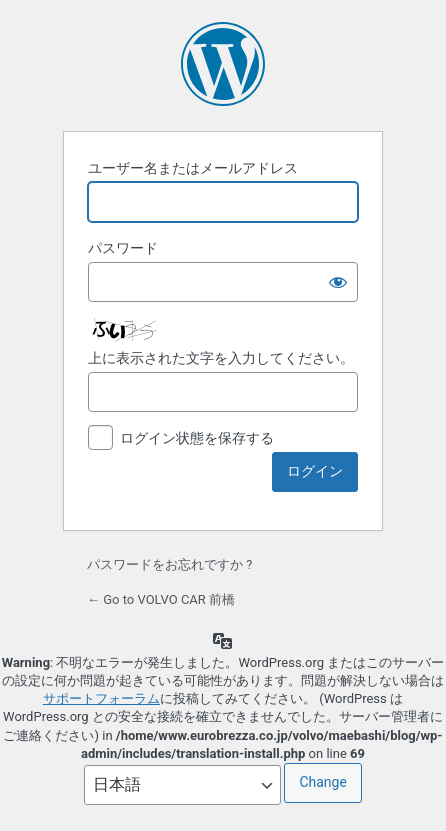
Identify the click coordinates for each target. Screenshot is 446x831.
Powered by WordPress (223, 64)
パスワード (123, 248)
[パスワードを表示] (338, 282)
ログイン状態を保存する (197, 438)
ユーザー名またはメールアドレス (193, 168)
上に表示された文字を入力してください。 (221, 358)
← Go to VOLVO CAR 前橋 (161, 599)
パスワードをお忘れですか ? (169, 564)
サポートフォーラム (101, 698)
